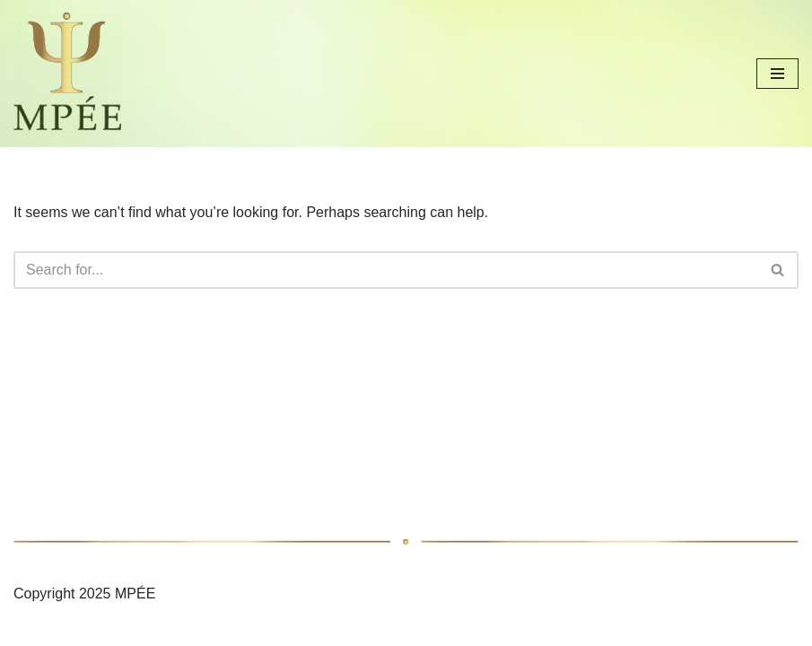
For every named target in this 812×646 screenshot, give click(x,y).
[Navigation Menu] (777, 74)
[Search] (386, 270)
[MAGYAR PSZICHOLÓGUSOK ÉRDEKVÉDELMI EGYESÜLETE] (67, 74)
